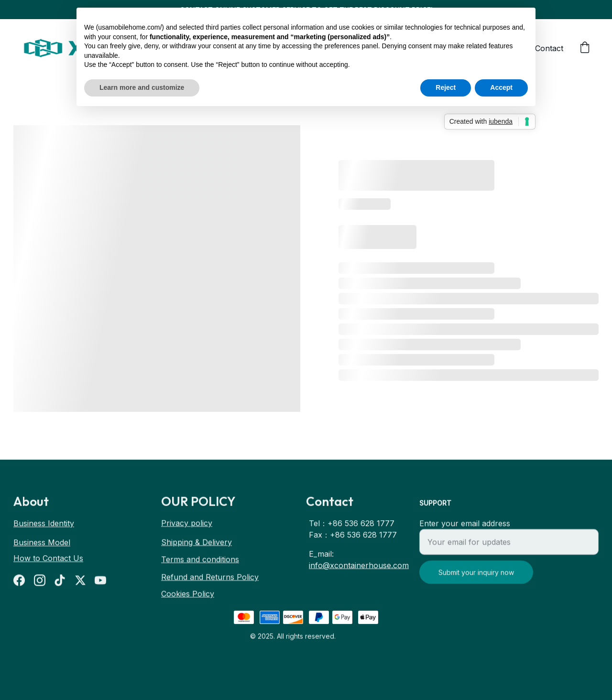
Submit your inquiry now (476, 579)
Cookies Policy (188, 595)
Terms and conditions (200, 560)
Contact (549, 48)
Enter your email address (465, 530)
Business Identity (44, 524)
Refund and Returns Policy (210, 578)
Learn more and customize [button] (142, 87)
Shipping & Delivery (197, 543)
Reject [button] (446, 87)
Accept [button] (501, 87)
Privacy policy (187, 524)
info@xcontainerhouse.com (359, 568)
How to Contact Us (48, 559)
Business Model (42, 543)
